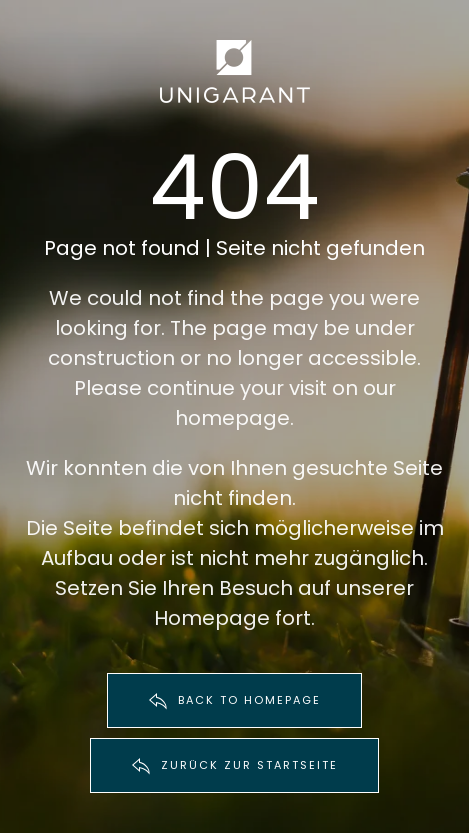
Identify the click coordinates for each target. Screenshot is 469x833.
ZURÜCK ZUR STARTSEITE (234, 766)
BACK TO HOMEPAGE (234, 701)
